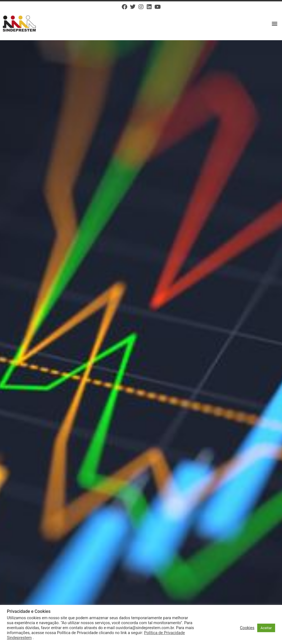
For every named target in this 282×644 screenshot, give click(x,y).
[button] (275, 24)
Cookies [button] (247, 628)
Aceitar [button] (266, 628)
